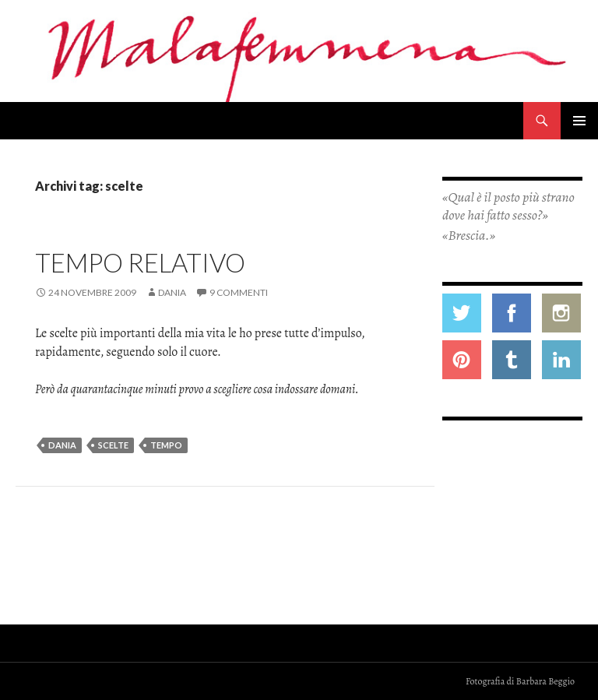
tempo (166, 445)
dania (62, 445)
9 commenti (239, 292)
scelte (113, 445)
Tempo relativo (140, 262)
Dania (172, 292)
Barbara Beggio (545, 681)
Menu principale (579, 121)
